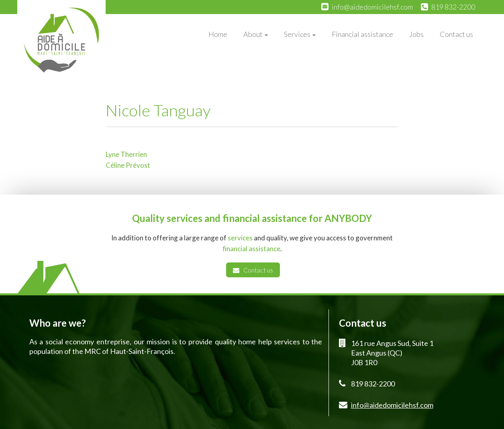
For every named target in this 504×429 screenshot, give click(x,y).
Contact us (456, 34)
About (256, 34)
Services (300, 34)
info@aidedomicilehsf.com (372, 7)
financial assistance (251, 249)
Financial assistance (362, 34)
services (240, 238)
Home (218, 34)
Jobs (416, 34)
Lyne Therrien (126, 154)
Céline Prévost (128, 165)
